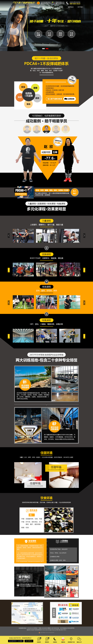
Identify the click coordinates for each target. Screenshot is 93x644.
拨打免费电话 (29, 641)
